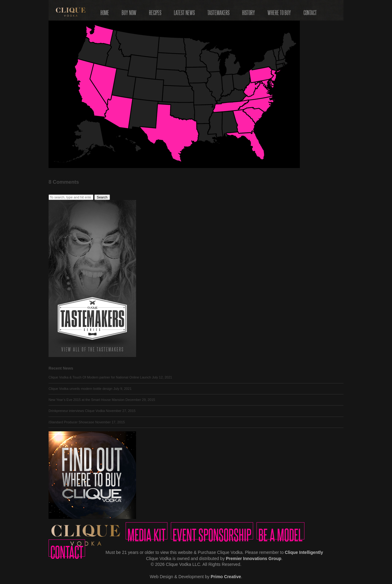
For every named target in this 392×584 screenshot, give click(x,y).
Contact (310, 11)
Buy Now (129, 11)
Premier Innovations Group (253, 559)
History (249, 11)
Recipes (155, 11)
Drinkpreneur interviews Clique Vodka (77, 411)
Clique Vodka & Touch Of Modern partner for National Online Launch (100, 377)
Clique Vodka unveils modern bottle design (80, 389)
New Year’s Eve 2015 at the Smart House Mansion (86, 400)
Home (105, 11)
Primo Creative (226, 577)
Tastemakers (218, 11)
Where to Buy (279, 11)
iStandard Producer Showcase (71, 422)
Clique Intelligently (304, 552)
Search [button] (102, 197)
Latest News (184, 11)
